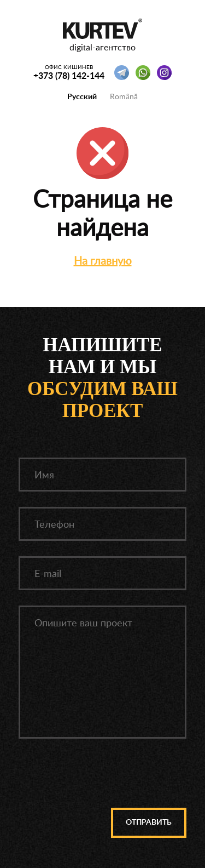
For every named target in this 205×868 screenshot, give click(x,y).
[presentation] (103, 775)
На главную (103, 260)
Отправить (149, 823)
